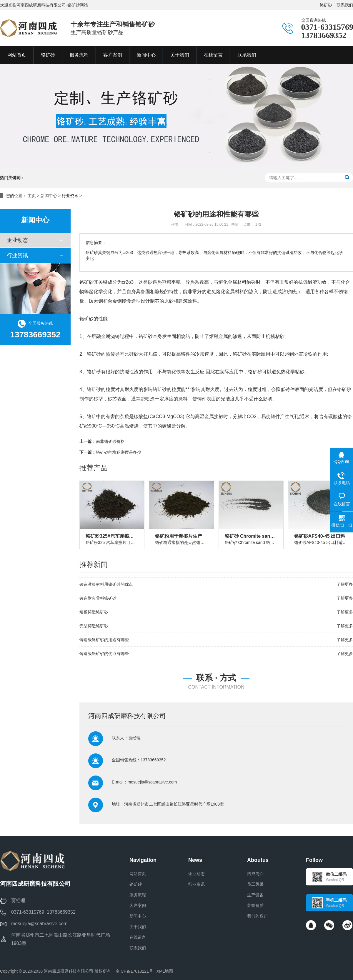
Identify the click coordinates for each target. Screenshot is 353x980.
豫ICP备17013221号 (134, 971)
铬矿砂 (326, 5)
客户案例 (138, 905)
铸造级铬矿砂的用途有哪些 (104, 640)
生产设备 (255, 895)
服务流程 (138, 895)
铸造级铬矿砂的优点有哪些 (104, 654)
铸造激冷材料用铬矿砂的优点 (106, 584)
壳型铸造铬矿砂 (94, 626)
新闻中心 (49, 196)
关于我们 (138, 927)
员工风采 (255, 884)
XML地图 (165, 971)
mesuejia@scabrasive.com (152, 782)
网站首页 (138, 874)
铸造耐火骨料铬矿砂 (98, 598)
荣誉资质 (255, 905)
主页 (32, 196)
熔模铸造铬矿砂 (94, 612)
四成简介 (255, 874)
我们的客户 (257, 916)
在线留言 (138, 937)
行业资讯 (70, 196)
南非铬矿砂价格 (110, 441)
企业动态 (17, 240)
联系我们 (345, 5)
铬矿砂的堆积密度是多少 (119, 452)
